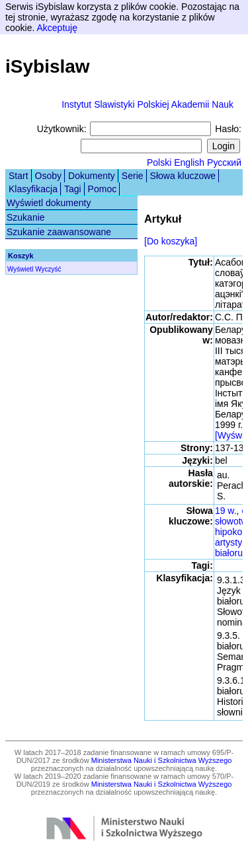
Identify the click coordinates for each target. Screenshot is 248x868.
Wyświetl (20, 269)
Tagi (73, 189)
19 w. (226, 511)
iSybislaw (48, 66)
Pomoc (103, 189)
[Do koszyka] (171, 241)
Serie (133, 176)
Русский (224, 163)
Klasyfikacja (33, 189)
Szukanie (26, 217)
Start (19, 176)
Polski (159, 163)
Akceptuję (57, 28)
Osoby (48, 176)
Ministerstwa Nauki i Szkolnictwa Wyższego (162, 760)
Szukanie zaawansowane (59, 232)
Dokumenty (92, 176)
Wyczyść (48, 269)
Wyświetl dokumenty (49, 203)
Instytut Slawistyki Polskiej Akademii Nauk (147, 104)
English (189, 163)
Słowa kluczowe (183, 176)
